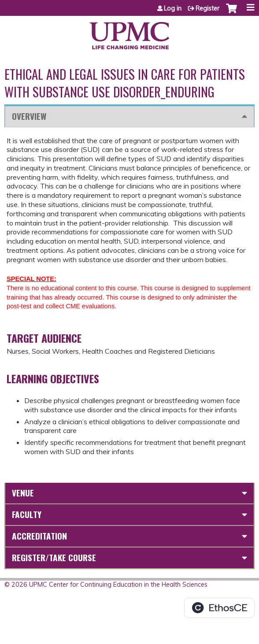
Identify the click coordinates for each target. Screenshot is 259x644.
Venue (23, 493)
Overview (29, 116)
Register (207, 8)
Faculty (27, 514)
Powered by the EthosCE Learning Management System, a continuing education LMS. (219, 608)
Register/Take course (54, 557)
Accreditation (39, 536)
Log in (173, 8)
